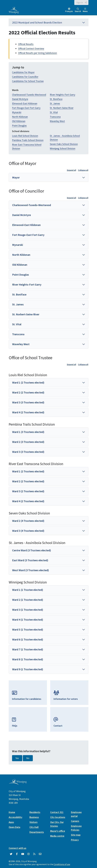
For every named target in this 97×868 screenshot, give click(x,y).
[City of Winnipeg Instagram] (29, 854)
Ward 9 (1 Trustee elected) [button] (28, 669)
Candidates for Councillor (25, 77)
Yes (17, 758)
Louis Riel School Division (25, 136)
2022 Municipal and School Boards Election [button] (49, 22)
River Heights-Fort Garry (62, 95)
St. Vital (54, 112)
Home (12, 812)
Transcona (55, 117)
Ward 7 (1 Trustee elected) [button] (28, 649)
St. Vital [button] (17, 324)
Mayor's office (58, 831)
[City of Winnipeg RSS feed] (34, 854)
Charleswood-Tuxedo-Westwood (29, 95)
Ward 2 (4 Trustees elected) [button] (28, 521)
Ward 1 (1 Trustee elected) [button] (28, 590)
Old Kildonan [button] (20, 265)
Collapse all (83, 170)
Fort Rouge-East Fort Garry (26, 108)
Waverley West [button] (21, 344)
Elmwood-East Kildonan (25, 103)
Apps (11, 822)
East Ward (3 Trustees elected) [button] (30, 560)
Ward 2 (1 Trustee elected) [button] (28, 600)
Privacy (75, 840)
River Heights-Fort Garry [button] (27, 284)
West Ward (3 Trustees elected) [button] (31, 570)
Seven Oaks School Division (64, 144)
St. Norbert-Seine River (62, 108)
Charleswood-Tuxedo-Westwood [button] (32, 205)
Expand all (72, 170)
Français (69, 11)
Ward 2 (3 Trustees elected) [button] (28, 442)
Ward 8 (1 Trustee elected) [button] (28, 659)
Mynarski (17, 112)
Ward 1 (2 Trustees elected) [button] (28, 382)
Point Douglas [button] (21, 275)
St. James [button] (18, 304)
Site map (76, 835)
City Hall (34, 827)
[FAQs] (28, 719)
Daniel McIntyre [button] (22, 215)
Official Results (26, 44)
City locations (58, 817)
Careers (75, 821)
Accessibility (15, 817)
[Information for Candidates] (28, 693)
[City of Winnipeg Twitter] (11, 854)
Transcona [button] (18, 334)
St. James (55, 103)
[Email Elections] (69, 719)
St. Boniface (56, 99)
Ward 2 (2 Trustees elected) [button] (28, 392)
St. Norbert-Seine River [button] (26, 314)
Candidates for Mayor (23, 72)
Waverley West (57, 121)
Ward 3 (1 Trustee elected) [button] (28, 610)
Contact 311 (57, 812)
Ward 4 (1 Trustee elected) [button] (28, 620)
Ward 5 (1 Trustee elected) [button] (28, 629)
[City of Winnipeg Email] (40, 854)
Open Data (14, 827)
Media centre (57, 836)
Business (34, 817)
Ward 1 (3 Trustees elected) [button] (28, 432)
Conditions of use (62, 864)
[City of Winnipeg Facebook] (17, 854)
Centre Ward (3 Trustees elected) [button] (32, 550)
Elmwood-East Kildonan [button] (26, 225)
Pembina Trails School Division (28, 140)
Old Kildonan (19, 121)
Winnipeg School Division (63, 148)
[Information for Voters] (69, 693)
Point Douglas (19, 126)
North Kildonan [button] (21, 255)
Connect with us (18, 848)
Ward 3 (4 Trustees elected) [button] (28, 531)
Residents (35, 812)
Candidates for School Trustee (28, 81)
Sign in (80, 2)
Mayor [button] (16, 177)
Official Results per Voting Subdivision (37, 53)
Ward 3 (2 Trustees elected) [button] (28, 491)
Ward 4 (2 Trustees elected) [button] (28, 412)
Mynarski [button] (18, 245)
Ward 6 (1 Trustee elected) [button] (28, 639)
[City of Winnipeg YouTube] (23, 854)
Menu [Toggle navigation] (85, 10)
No (28, 758)
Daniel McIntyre (20, 99)
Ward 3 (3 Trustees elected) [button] (28, 402)
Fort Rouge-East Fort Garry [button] (28, 235)
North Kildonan (20, 117)
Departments (37, 832)
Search (78, 10)
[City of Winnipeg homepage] (18, 784)
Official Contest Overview (31, 49)
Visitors (33, 822)
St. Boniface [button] (19, 294)
